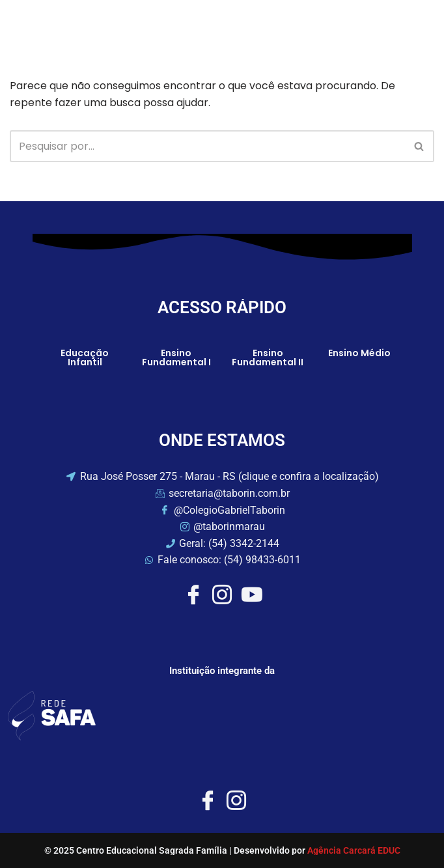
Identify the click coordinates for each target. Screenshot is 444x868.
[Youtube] (251, 595)
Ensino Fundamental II (268, 357)
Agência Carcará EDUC (354, 850)
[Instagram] (222, 595)
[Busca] (207, 146)
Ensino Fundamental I (176, 357)
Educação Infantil (85, 357)
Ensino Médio (359, 353)
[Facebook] (193, 595)
